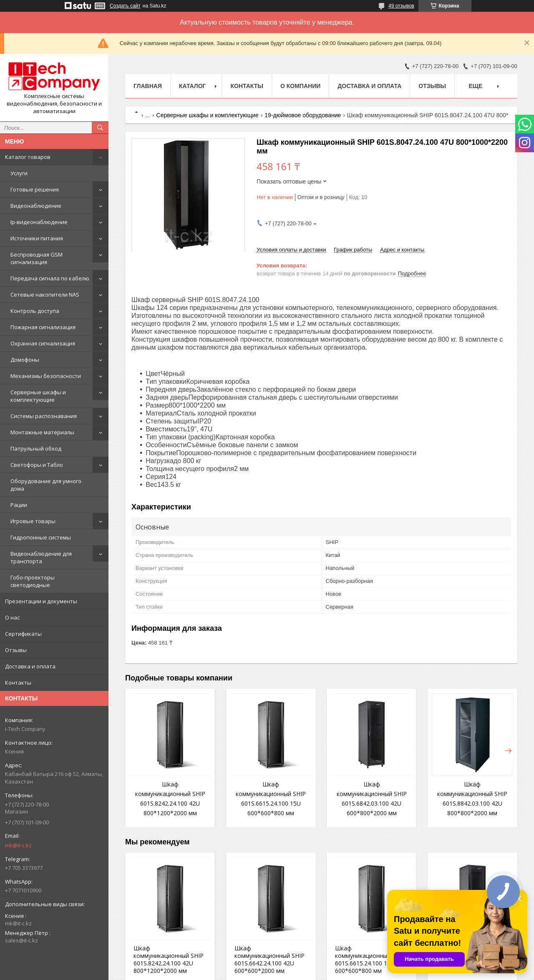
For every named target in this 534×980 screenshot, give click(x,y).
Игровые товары (33, 521)
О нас (12, 617)
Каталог (193, 86)
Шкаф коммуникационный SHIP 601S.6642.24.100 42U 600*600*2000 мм (270, 960)
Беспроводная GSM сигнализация (37, 258)
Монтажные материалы (42, 432)
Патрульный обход (36, 448)
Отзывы (16, 650)
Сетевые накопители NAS (45, 295)
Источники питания (37, 238)
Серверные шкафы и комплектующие (38, 396)
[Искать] (100, 128)
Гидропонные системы (41, 537)
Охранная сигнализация (43, 343)
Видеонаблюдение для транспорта (41, 557)
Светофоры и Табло (37, 465)
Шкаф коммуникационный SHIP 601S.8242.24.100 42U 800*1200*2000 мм (169, 960)
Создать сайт (125, 6)
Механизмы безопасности (46, 376)
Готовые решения (35, 189)
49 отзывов (401, 6)
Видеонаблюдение (36, 206)
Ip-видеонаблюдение (39, 222)
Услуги (19, 173)
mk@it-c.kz (18, 845)
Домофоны (25, 360)
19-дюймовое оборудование (303, 115)
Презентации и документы (41, 601)
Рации (19, 505)
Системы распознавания (44, 416)
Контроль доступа (35, 311)
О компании (300, 86)
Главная (148, 86)
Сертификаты (23, 634)
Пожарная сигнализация (43, 327)
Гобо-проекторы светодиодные (33, 581)
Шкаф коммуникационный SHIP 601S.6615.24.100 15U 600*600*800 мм (370, 960)
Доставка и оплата (30, 666)
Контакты (18, 683)
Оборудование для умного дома (46, 485)
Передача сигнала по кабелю (50, 278)
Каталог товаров (28, 157)
